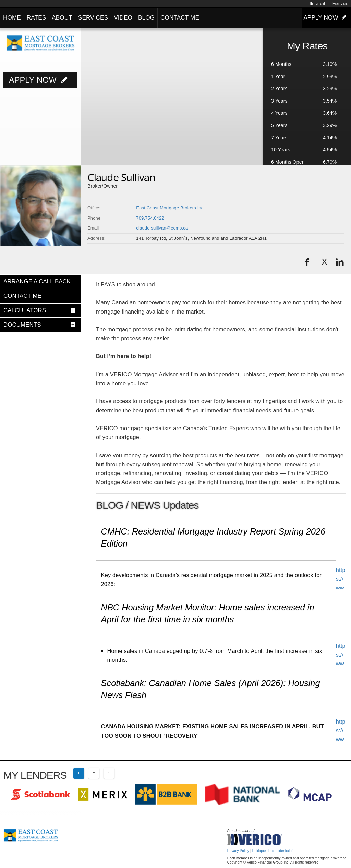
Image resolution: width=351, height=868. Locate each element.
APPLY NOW (326, 17)
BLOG (146, 18)
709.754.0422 (150, 218)
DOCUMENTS (22, 325)
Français (340, 3)
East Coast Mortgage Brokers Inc (170, 208)
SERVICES (93, 18)
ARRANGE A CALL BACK (37, 281)
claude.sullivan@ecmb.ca (162, 228)
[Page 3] (109, 773)
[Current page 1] (79, 773)
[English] (317, 3)
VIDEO (123, 18)
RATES (36, 18)
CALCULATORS (25, 310)
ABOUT (62, 18)
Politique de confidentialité (273, 851)
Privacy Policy (238, 851)
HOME (12, 18)
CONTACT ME (180, 18)
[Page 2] (94, 773)
